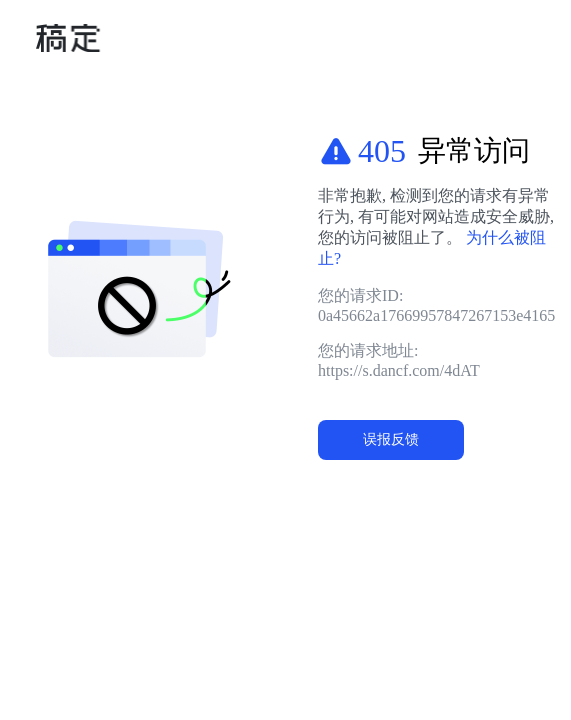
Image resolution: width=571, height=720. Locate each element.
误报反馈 (391, 439)
